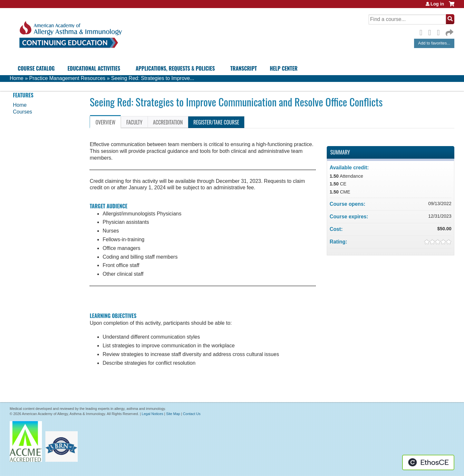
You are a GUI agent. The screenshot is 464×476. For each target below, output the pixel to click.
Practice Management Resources (67, 78)
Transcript (244, 68)
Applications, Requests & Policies (175, 68)
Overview (105, 122)
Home (17, 78)
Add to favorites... (434, 43)
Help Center (284, 68)
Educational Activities (94, 68)
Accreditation (168, 122)
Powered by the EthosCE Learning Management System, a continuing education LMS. (428, 462)
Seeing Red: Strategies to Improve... (153, 78)
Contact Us (192, 414)
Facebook (423, 32)
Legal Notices (153, 414)
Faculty (134, 122)
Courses (23, 112)
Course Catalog (36, 68)
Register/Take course (216, 122)
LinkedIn (440, 32)
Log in (437, 4)
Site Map (173, 414)
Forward (449, 31)
